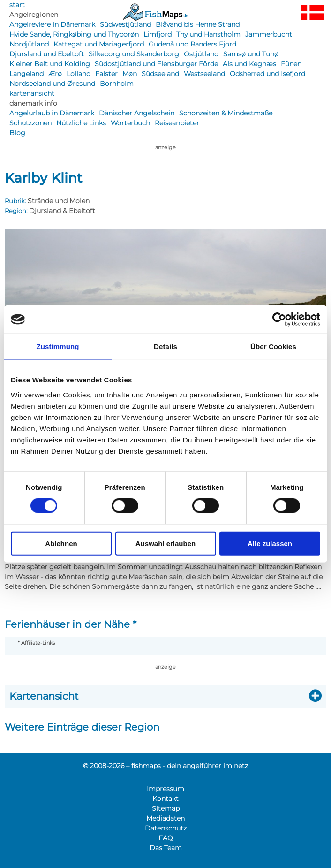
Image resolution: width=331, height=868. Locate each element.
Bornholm (117, 84)
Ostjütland (201, 54)
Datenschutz (166, 828)
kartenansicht (32, 93)
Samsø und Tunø (251, 54)
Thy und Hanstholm (208, 34)
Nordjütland (29, 44)
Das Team (166, 848)
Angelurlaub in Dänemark (52, 113)
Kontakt (165, 799)
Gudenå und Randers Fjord (192, 44)
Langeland (26, 74)
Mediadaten (165, 818)
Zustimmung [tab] (58, 346)
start (17, 5)
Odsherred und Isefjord (267, 74)
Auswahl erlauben (165, 543)
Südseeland (160, 74)
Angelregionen (34, 15)
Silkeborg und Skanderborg (134, 54)
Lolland (79, 74)
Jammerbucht (269, 34)
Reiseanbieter (177, 123)
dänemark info (33, 103)
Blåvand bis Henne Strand (198, 24)
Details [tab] (165, 346)
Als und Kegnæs (249, 64)
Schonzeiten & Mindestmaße (226, 113)
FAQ (166, 838)
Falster (106, 74)
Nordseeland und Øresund (52, 84)
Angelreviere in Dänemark (52, 24)
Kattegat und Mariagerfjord (99, 44)
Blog (17, 133)
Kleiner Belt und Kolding (50, 64)
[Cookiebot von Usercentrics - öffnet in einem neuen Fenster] (279, 320)
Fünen (291, 64)
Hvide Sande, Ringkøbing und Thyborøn (74, 34)
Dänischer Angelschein (137, 113)
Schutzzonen (30, 123)
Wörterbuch (130, 123)
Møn (130, 74)
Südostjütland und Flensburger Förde (156, 64)
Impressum (165, 789)
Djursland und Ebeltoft (47, 54)
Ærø (55, 74)
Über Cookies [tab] (273, 346)
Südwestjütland (125, 24)
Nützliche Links (81, 123)
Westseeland (204, 74)
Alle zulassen (270, 543)
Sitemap (166, 808)
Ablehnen (61, 543)
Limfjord (158, 34)
